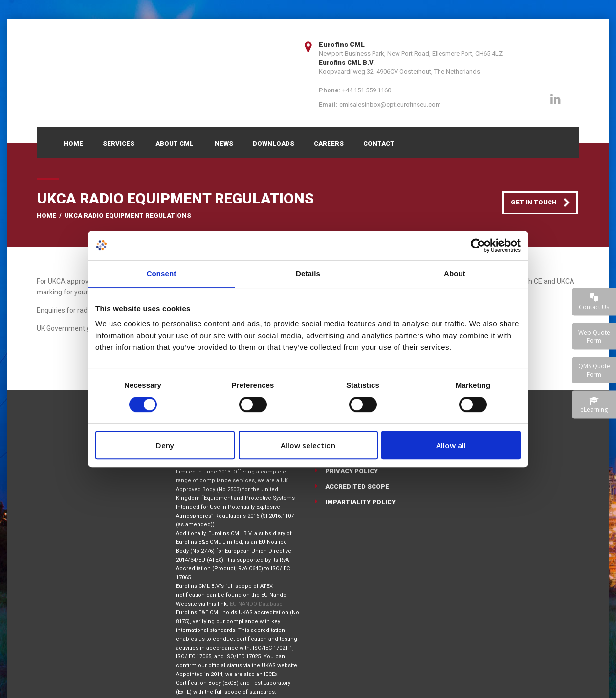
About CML (175, 144)
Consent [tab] (162, 274)
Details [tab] (308, 274)
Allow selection (308, 445)
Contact (379, 144)
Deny (165, 445)
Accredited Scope (357, 486)
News (224, 144)
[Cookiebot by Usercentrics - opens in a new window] (478, 246)
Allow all (451, 445)
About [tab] (455, 274)
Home (73, 144)
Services (119, 144)
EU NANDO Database (256, 604)
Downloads (274, 144)
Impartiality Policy (360, 502)
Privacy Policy (352, 471)
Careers (329, 144)
